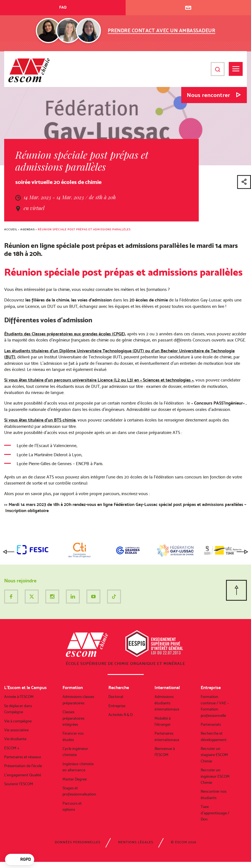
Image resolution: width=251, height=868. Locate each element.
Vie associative (16, 730)
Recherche (119, 688)
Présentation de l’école (23, 766)
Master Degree (75, 779)
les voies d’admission (91, 300)
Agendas (28, 229)
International (167, 688)
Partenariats (211, 724)
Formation (73, 688)
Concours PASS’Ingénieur (218, 403)
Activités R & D (120, 715)
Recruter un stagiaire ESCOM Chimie (214, 755)
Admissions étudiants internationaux (167, 703)
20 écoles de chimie (149, 300)
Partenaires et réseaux (23, 757)
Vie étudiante (15, 739)
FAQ (63, 7)
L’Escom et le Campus (25, 688)
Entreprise (117, 706)
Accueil (11, 229)
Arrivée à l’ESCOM (19, 697)
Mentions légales (136, 842)
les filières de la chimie (47, 300)
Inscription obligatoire (26, 511)
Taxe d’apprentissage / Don (215, 813)
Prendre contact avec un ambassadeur (162, 30)
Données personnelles (78, 842)
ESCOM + (12, 748)
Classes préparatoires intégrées (74, 718)
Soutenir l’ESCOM (19, 784)
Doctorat (116, 697)
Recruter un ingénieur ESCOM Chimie (215, 776)
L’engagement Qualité (23, 775)
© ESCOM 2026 (184, 842)
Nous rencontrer (208, 95)
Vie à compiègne (18, 721)
